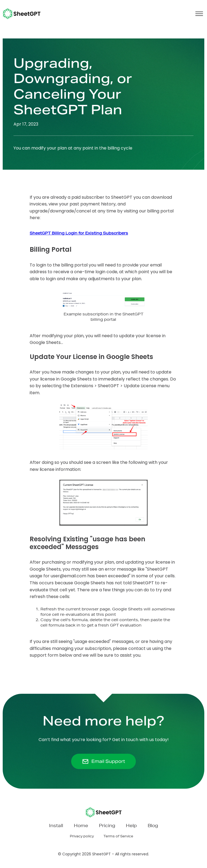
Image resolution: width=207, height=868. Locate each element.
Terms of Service (118, 837)
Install (56, 826)
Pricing (107, 826)
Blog (153, 826)
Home (81, 826)
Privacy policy (82, 837)
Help (131, 826)
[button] (199, 14)
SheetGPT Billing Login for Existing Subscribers (79, 234)
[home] (22, 14)
